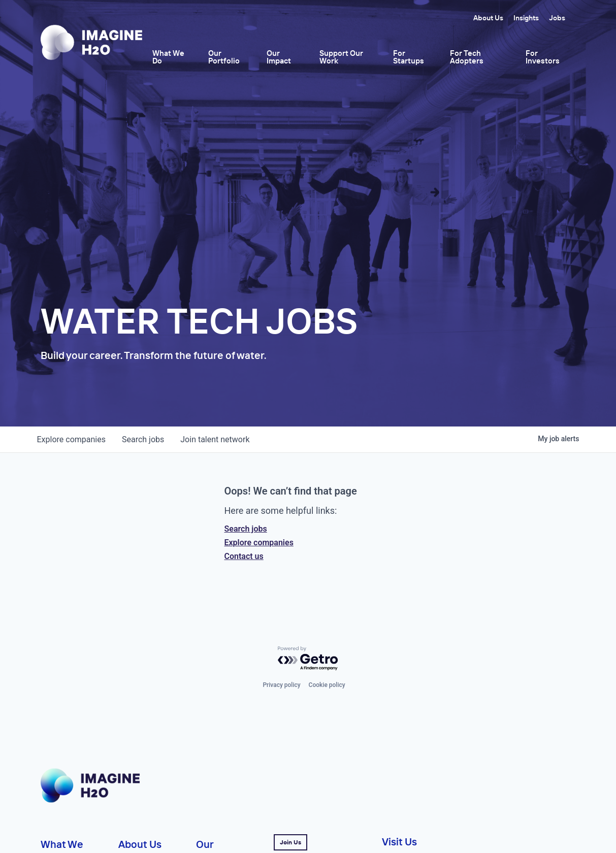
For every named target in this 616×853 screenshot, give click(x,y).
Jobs (557, 18)
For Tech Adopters (467, 57)
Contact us (244, 556)
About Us (488, 18)
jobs (143, 439)
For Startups (409, 57)
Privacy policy (281, 685)
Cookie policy (327, 685)
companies (71, 439)
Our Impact (279, 57)
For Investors (543, 57)
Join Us (290, 842)
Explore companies (259, 543)
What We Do (168, 57)
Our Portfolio (224, 57)
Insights (526, 18)
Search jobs (246, 529)
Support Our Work (341, 57)
